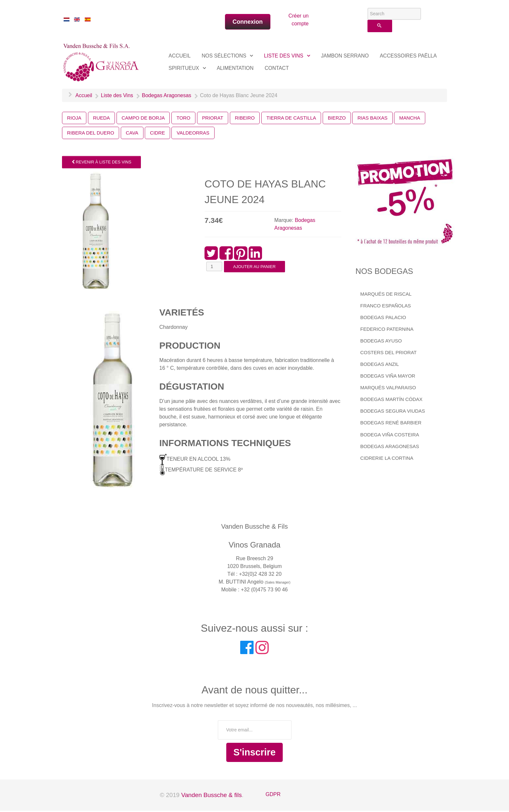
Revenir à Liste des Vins (102, 163)
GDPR (273, 796)
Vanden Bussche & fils (211, 796)
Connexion (248, 22)
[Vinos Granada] (102, 61)
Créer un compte (298, 20)
